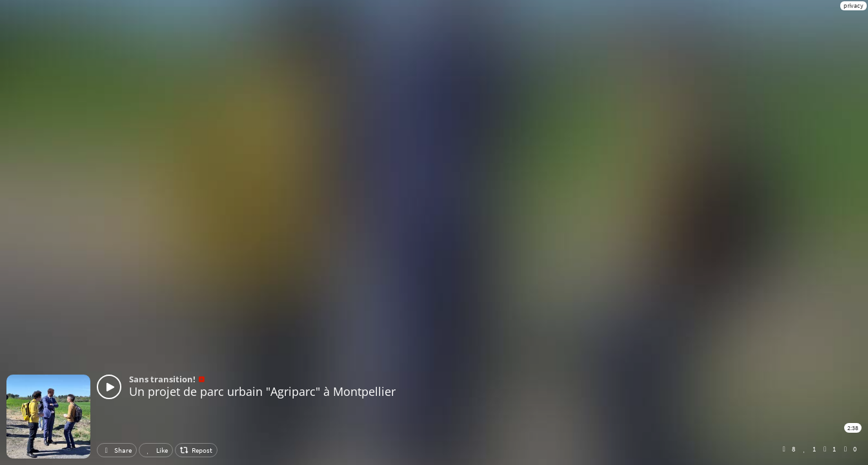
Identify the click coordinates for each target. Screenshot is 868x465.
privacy (853, 5)
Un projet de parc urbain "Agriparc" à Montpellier (262, 391)
